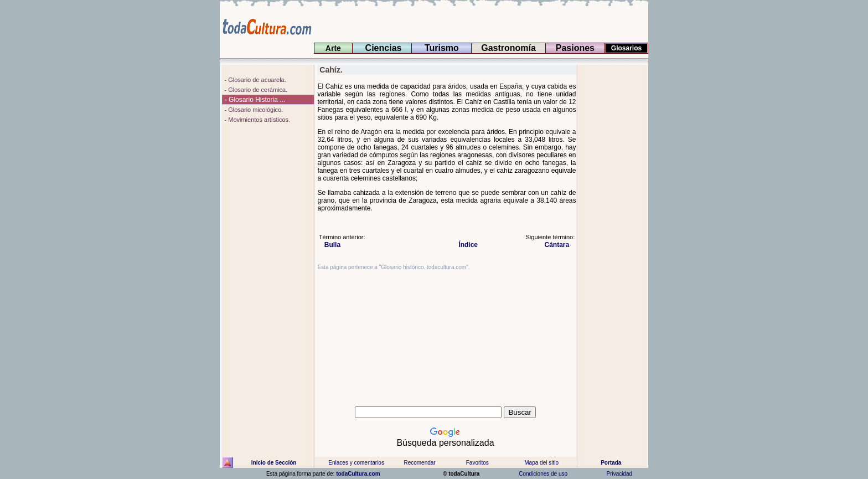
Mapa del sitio (541, 463)
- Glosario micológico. (253, 110)
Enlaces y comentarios (356, 463)
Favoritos (477, 463)
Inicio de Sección (274, 463)
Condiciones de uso (542, 474)
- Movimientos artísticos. (256, 120)
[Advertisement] (613, 231)
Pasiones (575, 48)
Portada (611, 463)
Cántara (560, 245)
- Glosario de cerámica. (255, 90)
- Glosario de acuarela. (254, 80)
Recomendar (419, 463)
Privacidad (619, 474)
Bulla (330, 245)
